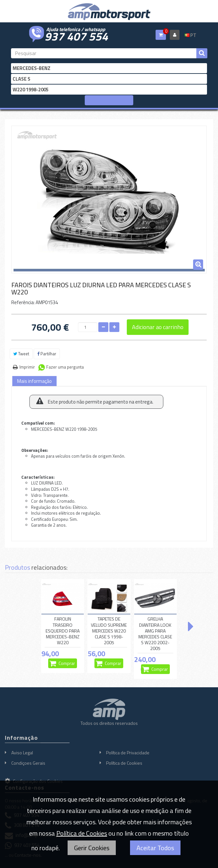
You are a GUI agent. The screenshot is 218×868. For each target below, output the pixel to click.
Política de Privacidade (128, 753)
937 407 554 (76, 36)
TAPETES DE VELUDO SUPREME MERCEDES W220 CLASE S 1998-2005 (109, 631)
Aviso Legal (22, 753)
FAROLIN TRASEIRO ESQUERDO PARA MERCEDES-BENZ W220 (63, 631)
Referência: (23, 302)
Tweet (21, 354)
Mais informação (34, 381)
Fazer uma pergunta (65, 367)
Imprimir (27, 367)
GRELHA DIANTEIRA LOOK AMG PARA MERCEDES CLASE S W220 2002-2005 (155, 634)
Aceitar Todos (155, 848)
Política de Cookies (124, 763)
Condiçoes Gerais (28, 763)
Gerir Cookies (92, 848)
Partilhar (47, 354)
